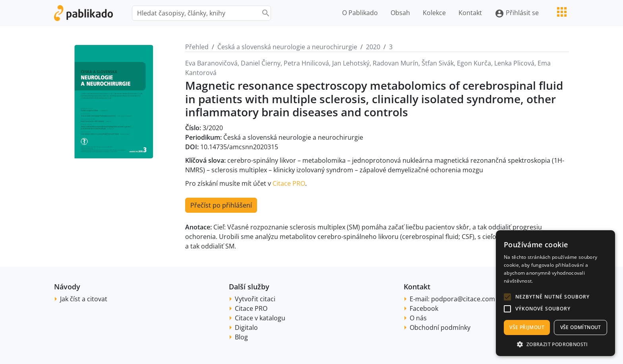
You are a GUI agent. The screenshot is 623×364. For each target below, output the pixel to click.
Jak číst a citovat (84, 299)
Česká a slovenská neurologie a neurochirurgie (287, 47)
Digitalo (246, 327)
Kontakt (470, 13)
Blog (241, 337)
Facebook (424, 308)
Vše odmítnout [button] (581, 327)
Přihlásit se (517, 13)
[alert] (555, 293)
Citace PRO (289, 183)
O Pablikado (360, 13)
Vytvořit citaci (255, 299)
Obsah (400, 13)
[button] (507, 297)
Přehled (197, 47)
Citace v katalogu (260, 318)
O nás (418, 318)
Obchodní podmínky (440, 327)
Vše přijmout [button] (527, 327)
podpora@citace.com (463, 299)
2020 (373, 47)
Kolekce (434, 13)
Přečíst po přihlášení (221, 205)
